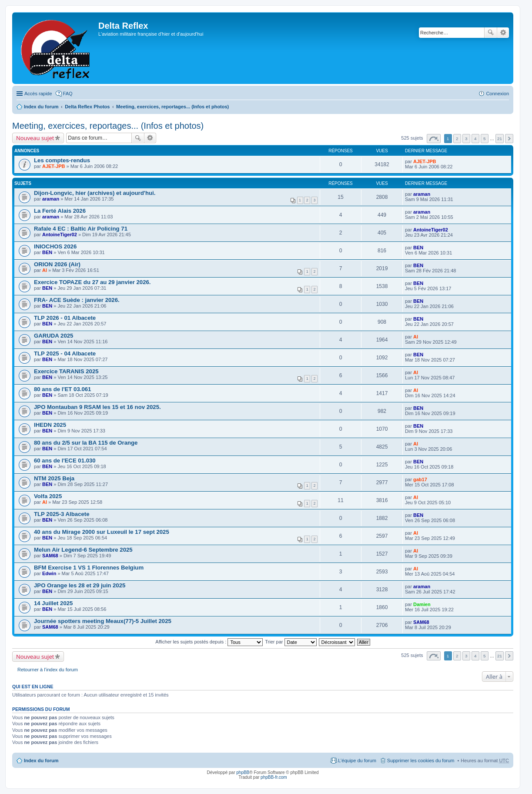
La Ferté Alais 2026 (60, 211)
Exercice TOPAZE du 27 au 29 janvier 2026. (92, 282)
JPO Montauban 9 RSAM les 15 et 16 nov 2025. (97, 407)
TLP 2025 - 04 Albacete (65, 353)
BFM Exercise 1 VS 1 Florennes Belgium (89, 568)
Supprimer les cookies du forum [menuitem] (421, 760)
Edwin (49, 573)
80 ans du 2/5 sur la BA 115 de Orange (86, 443)
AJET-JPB (54, 166)
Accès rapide (38, 94)
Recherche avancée (503, 33)
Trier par (291, 642)
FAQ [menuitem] (68, 94)
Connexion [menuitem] (497, 94)
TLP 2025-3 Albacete (62, 514)
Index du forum (41, 107)
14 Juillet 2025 (53, 603)
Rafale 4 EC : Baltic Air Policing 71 (81, 229)
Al (45, 270)
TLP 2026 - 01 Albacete (65, 318)
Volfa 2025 (48, 496)
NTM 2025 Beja (54, 478)
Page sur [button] (434, 139)
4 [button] (475, 139)
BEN (47, 252)
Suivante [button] (509, 139)
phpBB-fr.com (274, 777)
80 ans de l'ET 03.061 (62, 389)
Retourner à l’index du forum (48, 670)
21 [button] (500, 139)
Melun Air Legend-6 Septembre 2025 (83, 550)
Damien (422, 604)
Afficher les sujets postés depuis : (209, 642)
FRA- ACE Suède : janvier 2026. (77, 300)
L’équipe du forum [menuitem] (357, 760)
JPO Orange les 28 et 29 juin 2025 (80, 585)
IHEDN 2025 (50, 425)
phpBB (243, 772)
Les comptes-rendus (62, 160)
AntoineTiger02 (60, 235)
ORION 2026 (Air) (57, 264)
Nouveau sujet (35, 138)
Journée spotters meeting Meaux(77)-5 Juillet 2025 (103, 621)
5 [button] (485, 139)
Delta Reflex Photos (87, 107)
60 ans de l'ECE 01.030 (65, 461)
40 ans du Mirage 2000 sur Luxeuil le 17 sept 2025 (102, 532)
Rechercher (491, 33)
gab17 (420, 479)
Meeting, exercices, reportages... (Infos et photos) (172, 107)
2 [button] (457, 139)
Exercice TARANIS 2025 (66, 371)
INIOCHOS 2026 (55, 246)
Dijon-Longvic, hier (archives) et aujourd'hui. (95, 193)
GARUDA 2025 (54, 336)
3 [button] (466, 139)
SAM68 (50, 556)
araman (51, 199)
